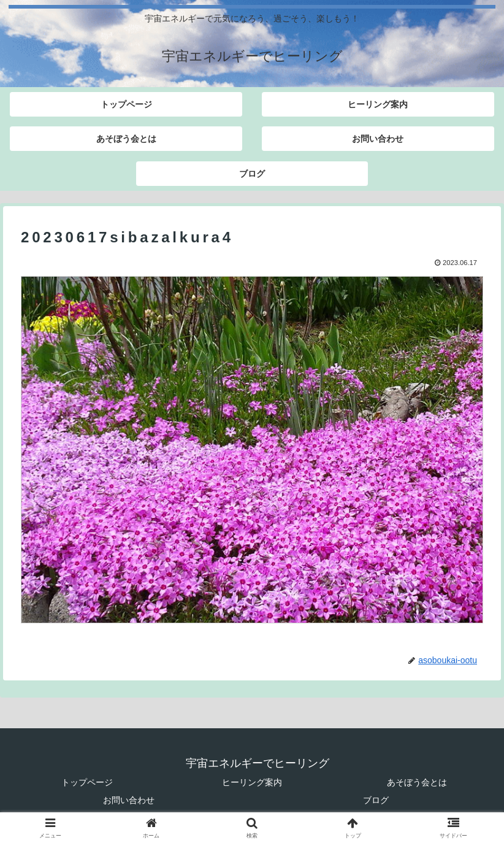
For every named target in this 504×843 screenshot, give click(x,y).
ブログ (376, 800)
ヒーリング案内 (252, 782)
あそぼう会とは (417, 782)
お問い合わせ (129, 800)
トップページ (87, 782)
